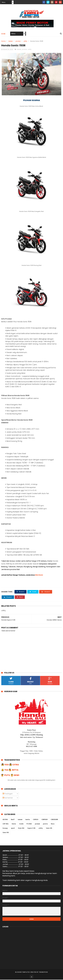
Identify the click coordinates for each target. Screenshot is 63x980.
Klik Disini (39, 575)
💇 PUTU (6, 776)
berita (28, 820)
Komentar (8, 798)
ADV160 (5, 820)
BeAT (13, 820)
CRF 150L (6, 824)
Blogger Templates (22, 972)
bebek (11, 41)
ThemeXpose (43, 972)
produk (18, 41)
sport (13, 829)
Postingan (8, 794)
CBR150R (45, 820)
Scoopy (5, 829)
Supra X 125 (31, 829)
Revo (53, 824)
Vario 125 (49, 829)
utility (25, 41)
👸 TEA (5, 770)
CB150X (36, 820)
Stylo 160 (21, 829)
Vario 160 (6, 833)
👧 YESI (5, 765)
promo (45, 824)
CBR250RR (54, 820)
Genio (14, 824)
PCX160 (29, 824)
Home (3, 34)
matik (21, 824)
